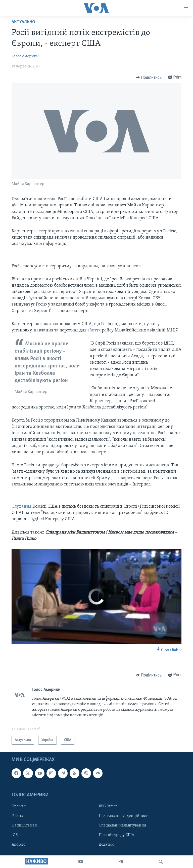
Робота (17, 816)
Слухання (21, 506)
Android (19, 845)
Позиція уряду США (116, 835)
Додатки (106, 845)
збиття (95, 330)
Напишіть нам (25, 825)
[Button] (149, 78)
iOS (15, 835)
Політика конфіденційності (124, 816)
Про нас (19, 806)
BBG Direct (108, 806)
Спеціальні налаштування (122, 825)
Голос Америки (25, 56)
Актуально (23, 22)
